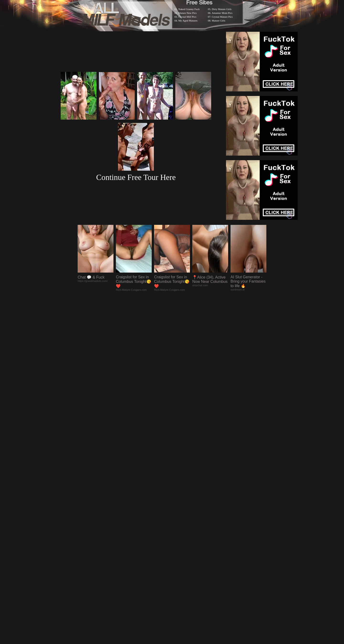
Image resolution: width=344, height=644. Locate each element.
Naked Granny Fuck (189, 9)
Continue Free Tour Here (136, 177)
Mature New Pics (188, 13)
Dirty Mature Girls (222, 9)
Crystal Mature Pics (222, 17)
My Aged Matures (188, 21)
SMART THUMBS (180, 520)
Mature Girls (219, 21)
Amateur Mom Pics (222, 13)
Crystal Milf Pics (187, 17)
